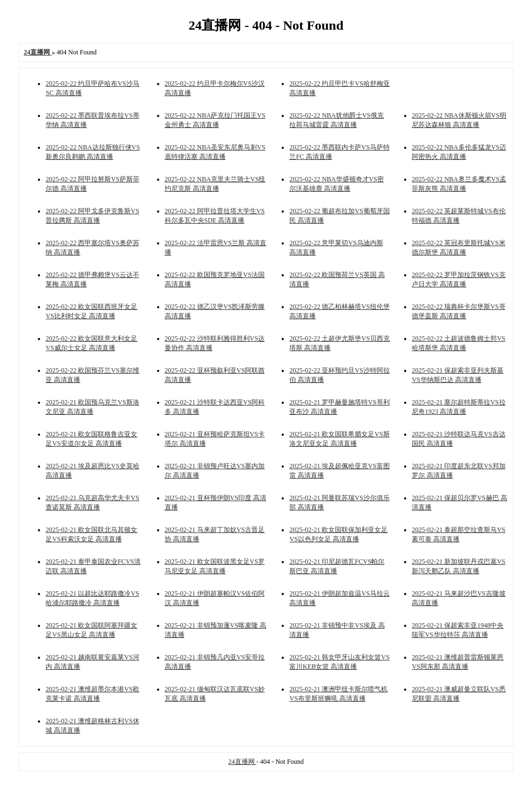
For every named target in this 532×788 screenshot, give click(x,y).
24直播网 (242, 762)
